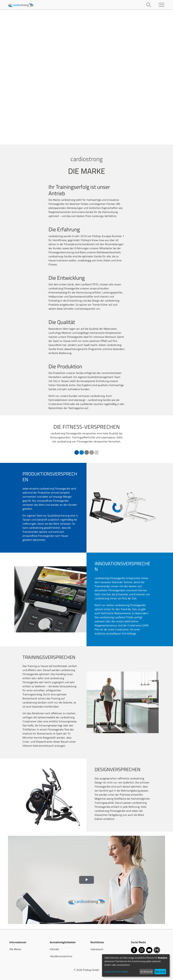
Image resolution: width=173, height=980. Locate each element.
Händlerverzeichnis (61, 956)
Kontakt (55, 949)
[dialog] (136, 965)
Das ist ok (160, 971)
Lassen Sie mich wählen (116, 971)
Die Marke (15, 949)
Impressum (97, 949)
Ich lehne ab (146, 971)
